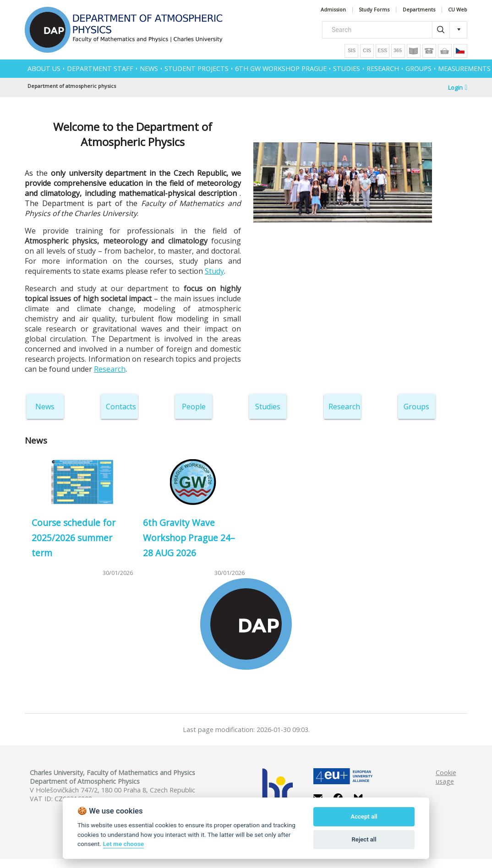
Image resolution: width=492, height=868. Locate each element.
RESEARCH (383, 68)
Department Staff (100, 68)
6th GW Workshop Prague (281, 68)
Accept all (364, 816)
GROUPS (418, 68)
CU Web (458, 10)
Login (458, 87)
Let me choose (123, 844)
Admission (333, 10)
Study (214, 271)
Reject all (364, 839)
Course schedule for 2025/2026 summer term (74, 538)
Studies (268, 407)
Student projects (197, 68)
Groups (416, 407)
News (45, 407)
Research (110, 369)
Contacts (121, 407)
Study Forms (374, 10)
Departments (419, 10)
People (194, 407)
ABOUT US (44, 68)
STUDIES (347, 68)
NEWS (149, 68)
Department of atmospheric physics (72, 86)
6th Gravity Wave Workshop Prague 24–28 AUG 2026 (189, 538)
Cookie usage (446, 777)
